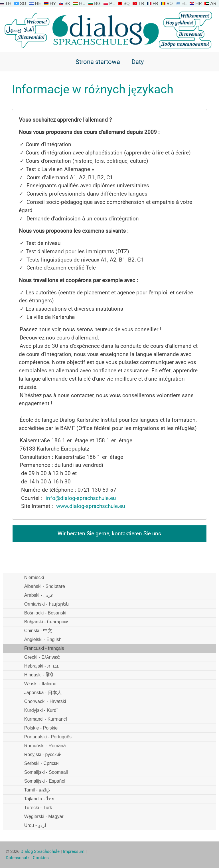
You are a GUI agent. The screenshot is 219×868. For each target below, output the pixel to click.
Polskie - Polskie (41, 728)
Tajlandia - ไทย (39, 799)
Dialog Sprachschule (40, 851)
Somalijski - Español (45, 781)
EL (184, 3)
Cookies (41, 858)
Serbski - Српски (41, 763)
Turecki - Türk (38, 808)
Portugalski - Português (48, 737)
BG (97, 3)
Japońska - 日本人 (43, 693)
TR (141, 3)
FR (155, 3)
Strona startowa (98, 62)
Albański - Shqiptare (45, 586)
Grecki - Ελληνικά (42, 657)
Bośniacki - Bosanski (45, 613)
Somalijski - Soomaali (46, 772)
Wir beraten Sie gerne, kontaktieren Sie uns (109, 534)
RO (170, 3)
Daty (138, 62)
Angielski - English (43, 639)
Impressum (74, 851)
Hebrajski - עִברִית (42, 666)
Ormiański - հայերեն (46, 604)
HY (53, 3)
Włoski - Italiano (40, 684)
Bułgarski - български (46, 622)
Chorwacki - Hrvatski (45, 701)
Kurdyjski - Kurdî (41, 710)
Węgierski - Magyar (44, 816)
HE (38, 3)
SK (67, 3)
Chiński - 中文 (38, 631)
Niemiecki (34, 577)
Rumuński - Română (45, 746)
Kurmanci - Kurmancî (46, 719)
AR (213, 3)
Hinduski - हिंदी (39, 675)
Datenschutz (18, 858)
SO (23, 3)
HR (198, 3)
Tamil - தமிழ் (37, 790)
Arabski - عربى (39, 595)
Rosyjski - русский (43, 755)
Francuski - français (44, 648)
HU (82, 3)
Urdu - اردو (35, 825)
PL (112, 3)
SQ (127, 3)
